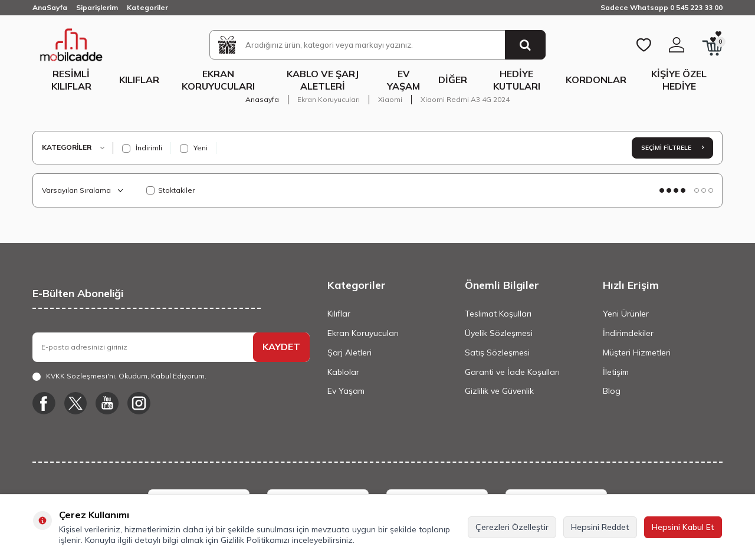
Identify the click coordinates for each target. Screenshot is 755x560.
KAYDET (281, 347)
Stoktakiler (170, 190)
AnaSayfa (50, 7)
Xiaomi (390, 99)
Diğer (453, 80)
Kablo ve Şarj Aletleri (323, 80)
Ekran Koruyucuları (218, 80)
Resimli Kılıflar (71, 80)
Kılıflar (139, 80)
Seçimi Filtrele (672, 148)
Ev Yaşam (403, 80)
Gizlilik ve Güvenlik (499, 391)
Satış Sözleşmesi (497, 353)
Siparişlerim (97, 7)
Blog (612, 391)
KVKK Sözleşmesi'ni (81, 376)
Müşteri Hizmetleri (637, 353)
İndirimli (142, 148)
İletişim (616, 372)
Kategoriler (147, 7)
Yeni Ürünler (626, 314)
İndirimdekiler (628, 333)
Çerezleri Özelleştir (512, 527)
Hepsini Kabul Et (683, 527)
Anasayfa (262, 99)
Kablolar (343, 372)
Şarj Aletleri (349, 353)
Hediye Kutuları (517, 80)
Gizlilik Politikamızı (255, 540)
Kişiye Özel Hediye (679, 80)
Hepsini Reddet (600, 527)
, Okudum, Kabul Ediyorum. (119, 376)
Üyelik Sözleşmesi (499, 333)
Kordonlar (596, 80)
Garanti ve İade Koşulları (512, 372)
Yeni (194, 148)
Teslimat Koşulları (498, 314)
